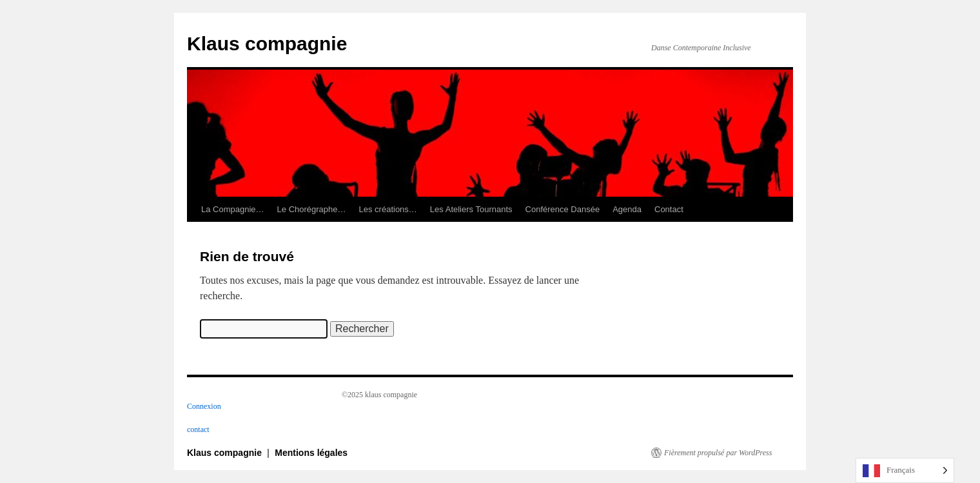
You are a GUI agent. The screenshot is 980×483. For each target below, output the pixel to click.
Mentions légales (311, 453)
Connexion (204, 406)
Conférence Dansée (563, 209)
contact (198, 429)
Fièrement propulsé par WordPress (718, 453)
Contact (669, 209)
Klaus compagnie (267, 44)
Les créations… (388, 209)
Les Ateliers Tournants (471, 209)
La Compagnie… (233, 209)
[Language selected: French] (905, 470)
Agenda (627, 209)
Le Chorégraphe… (312, 209)
